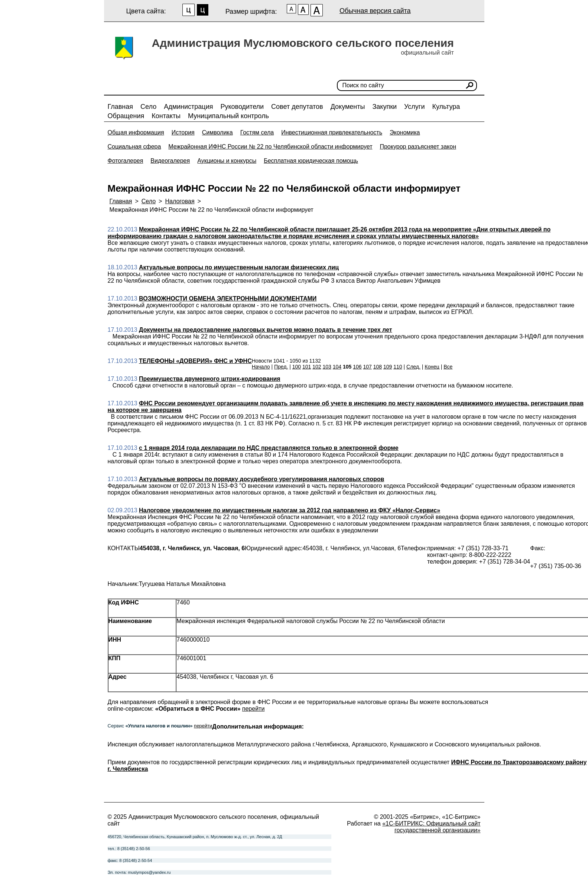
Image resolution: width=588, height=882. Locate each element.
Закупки (384, 107)
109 (388, 367)
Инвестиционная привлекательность (332, 132)
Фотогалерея (126, 161)
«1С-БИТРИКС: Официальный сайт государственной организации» (431, 827)
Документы (348, 107)
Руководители (242, 107)
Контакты (166, 116)
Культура (446, 107)
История (183, 132)
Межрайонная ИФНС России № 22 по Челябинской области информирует (270, 147)
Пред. (281, 367)
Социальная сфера (134, 147)
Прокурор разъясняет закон (418, 147)
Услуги (414, 107)
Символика (217, 132)
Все (448, 367)
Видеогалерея (170, 161)
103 (327, 367)
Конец (432, 367)
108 (378, 367)
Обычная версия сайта (375, 11)
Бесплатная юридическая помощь (311, 161)
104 (337, 367)
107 (368, 367)
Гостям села (257, 132)
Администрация (188, 107)
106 (357, 367)
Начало (261, 367)
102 (317, 367)
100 (297, 367)
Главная (121, 107)
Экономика (405, 132)
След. (413, 367)
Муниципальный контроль (228, 116)
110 (398, 367)
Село (148, 107)
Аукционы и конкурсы (227, 161)
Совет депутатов (297, 107)
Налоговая (180, 201)
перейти (254, 709)
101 (307, 367)
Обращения (126, 116)
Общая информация (136, 132)
